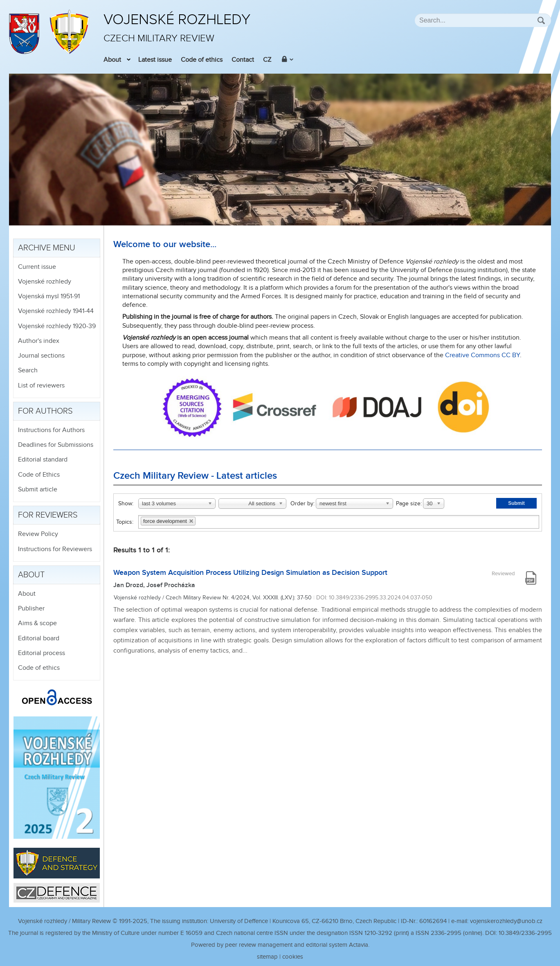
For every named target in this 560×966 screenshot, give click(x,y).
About (112, 60)
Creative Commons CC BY (482, 355)
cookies (293, 957)
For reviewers (48, 515)
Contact (243, 60)
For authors (45, 411)
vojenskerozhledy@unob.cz (506, 921)
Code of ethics (202, 60)
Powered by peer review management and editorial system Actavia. (280, 945)
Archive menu (47, 248)
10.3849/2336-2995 (525, 933)
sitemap (267, 957)
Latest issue (155, 60)
